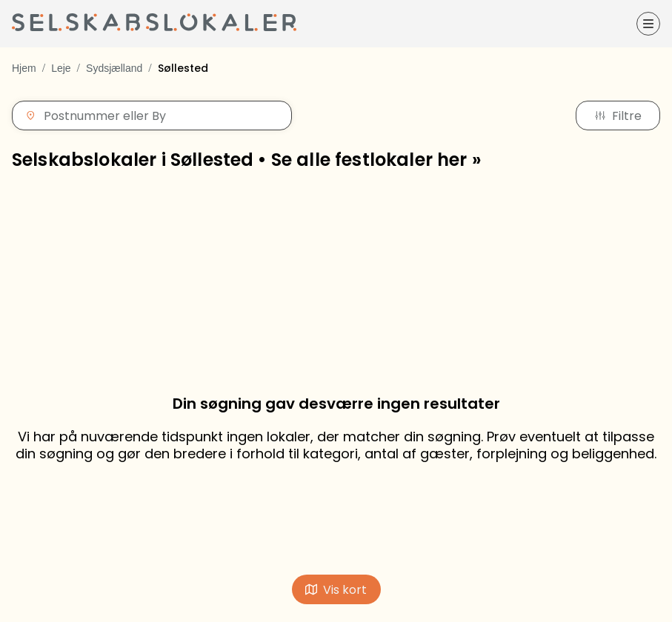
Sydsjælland (114, 68)
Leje (61, 68)
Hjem (24, 68)
